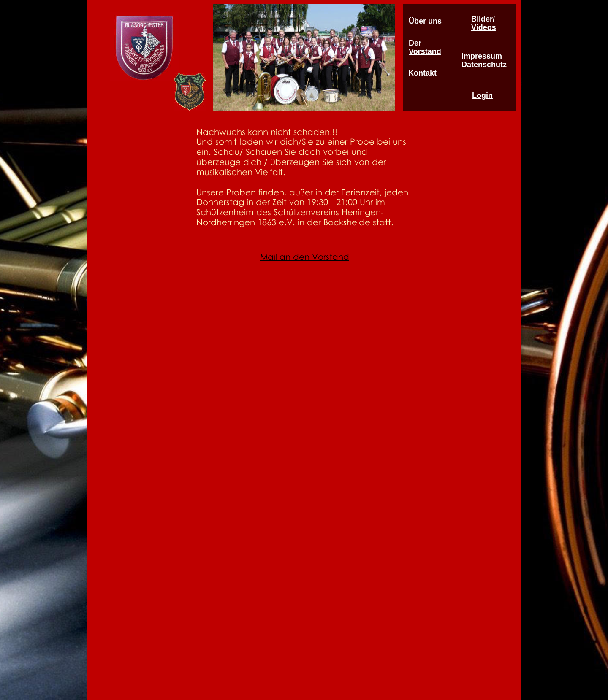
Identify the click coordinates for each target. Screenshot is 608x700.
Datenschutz (484, 65)
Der (416, 43)
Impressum (482, 56)
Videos (484, 27)
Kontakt (422, 73)
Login (482, 95)
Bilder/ (483, 19)
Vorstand (425, 51)
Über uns (425, 21)
